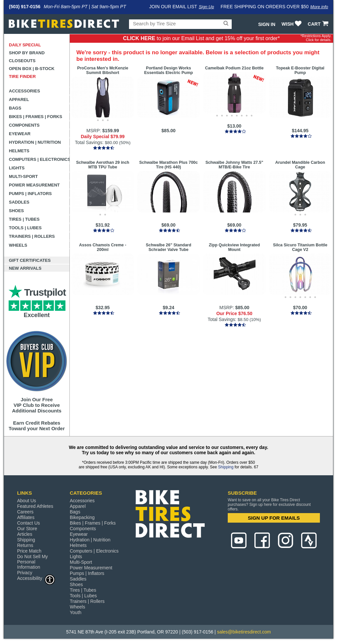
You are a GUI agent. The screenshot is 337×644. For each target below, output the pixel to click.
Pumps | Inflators (30, 194)
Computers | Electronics (39, 159)
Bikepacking (82, 517)
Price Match (29, 551)
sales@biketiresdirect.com (244, 632)
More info (319, 7)
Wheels (18, 245)
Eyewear (20, 134)
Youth (76, 612)
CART (319, 24)
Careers (25, 512)
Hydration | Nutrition (35, 142)
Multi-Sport (23, 176)
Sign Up (206, 7)
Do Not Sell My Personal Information (32, 562)
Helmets (19, 151)
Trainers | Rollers (32, 236)
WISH (292, 24)
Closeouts (22, 61)
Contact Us (28, 523)
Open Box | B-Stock (32, 69)
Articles (25, 534)
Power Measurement (34, 185)
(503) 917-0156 (25, 7)
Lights (17, 168)
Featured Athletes (35, 506)
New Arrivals (25, 268)
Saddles (19, 202)
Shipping (226, 467)
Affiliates (26, 517)
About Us (27, 501)
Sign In (267, 24)
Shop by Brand (27, 53)
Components (24, 125)
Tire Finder (22, 76)
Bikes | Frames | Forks (36, 117)
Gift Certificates (30, 260)
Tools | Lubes (25, 228)
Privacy (25, 573)
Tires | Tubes (24, 219)
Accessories (25, 91)
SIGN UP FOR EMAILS (274, 518)
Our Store (27, 529)
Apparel (19, 99)
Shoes (16, 211)
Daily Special (25, 45)
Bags (15, 108)
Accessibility (36, 578)
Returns (25, 545)
